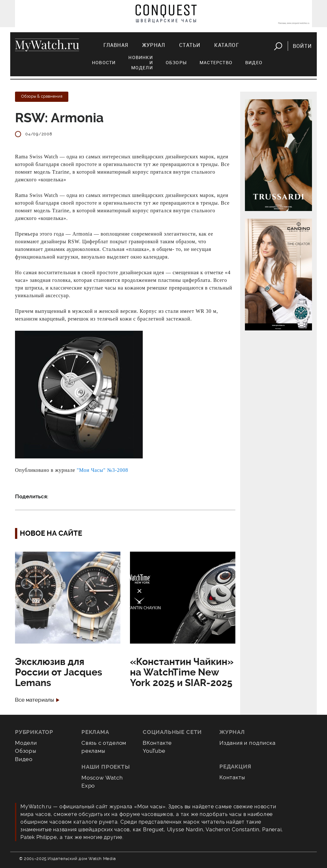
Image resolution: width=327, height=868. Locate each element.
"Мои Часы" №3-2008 (102, 470)
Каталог (227, 45)
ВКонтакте (157, 743)
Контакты (232, 777)
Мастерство (216, 62)
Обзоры (176, 62)
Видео (254, 62)
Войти (302, 46)
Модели (26, 743)
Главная (116, 45)
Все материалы (34, 700)
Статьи (190, 45)
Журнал (154, 45)
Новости (104, 62)
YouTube (154, 751)
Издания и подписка (247, 743)
